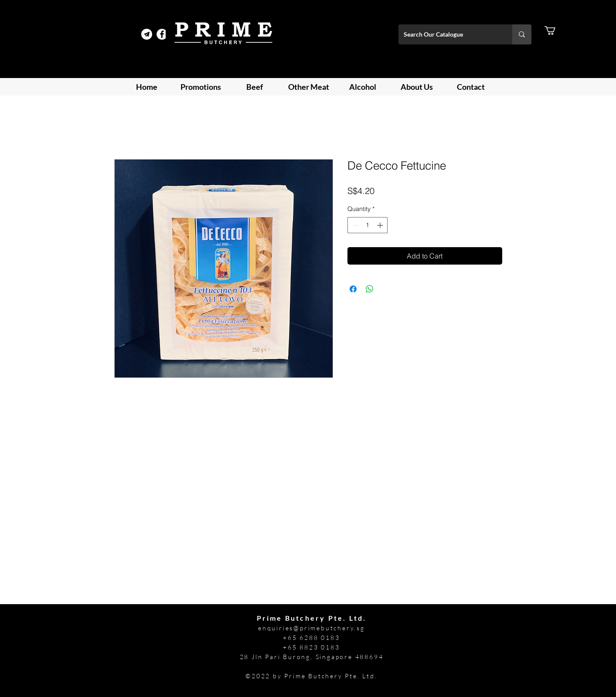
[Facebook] (162, 34)
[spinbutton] (368, 225)
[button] (555, 31)
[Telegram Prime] (147, 34)
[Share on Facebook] (353, 289)
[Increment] (381, 225)
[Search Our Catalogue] (449, 34)
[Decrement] (354, 225)
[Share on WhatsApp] (370, 289)
